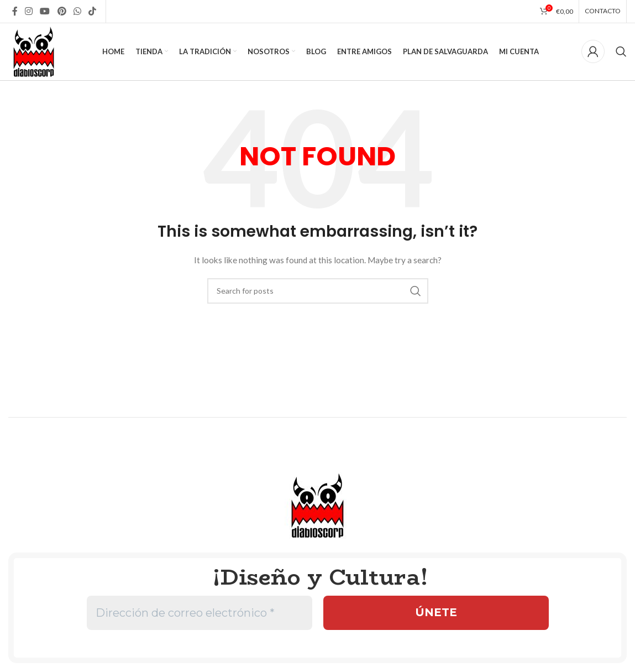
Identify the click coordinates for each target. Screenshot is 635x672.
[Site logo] (35, 51)
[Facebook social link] (15, 11)
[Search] (621, 53)
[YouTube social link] (45, 11)
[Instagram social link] (28, 11)
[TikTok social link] (93, 11)
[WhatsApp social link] (77, 11)
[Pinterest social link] (62, 11)
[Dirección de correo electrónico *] (200, 614)
